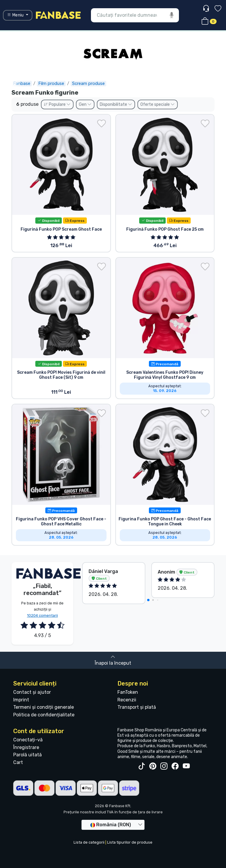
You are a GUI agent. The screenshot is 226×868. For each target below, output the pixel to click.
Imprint (21, 700)
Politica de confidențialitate (44, 715)
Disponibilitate (116, 104)
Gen (85, 104)
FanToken (128, 692)
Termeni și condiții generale (44, 707)
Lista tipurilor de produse (130, 842)
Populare (57, 104)
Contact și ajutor (32, 692)
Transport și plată (137, 707)
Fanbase (22, 83)
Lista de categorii (89, 842)
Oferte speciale (158, 104)
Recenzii (127, 700)
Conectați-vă (28, 740)
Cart (18, 762)
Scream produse (88, 83)
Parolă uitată (28, 755)
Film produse (51, 83)
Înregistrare (26, 747)
